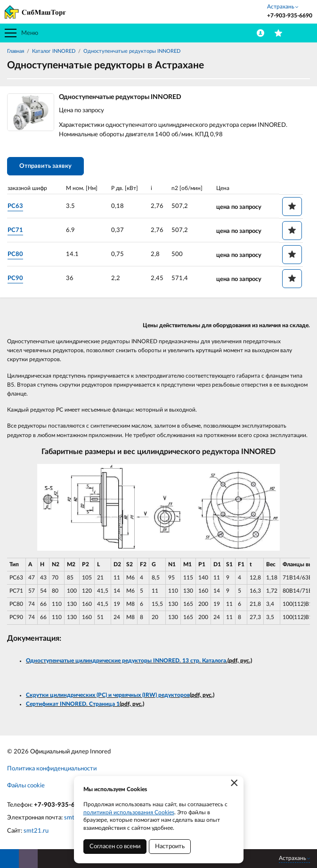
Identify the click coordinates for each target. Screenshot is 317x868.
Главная (16, 51)
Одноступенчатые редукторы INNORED (132, 51)
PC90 (15, 278)
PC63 (15, 206)
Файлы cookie (26, 786)
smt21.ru (36, 831)
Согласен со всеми (115, 847)
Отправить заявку (45, 166)
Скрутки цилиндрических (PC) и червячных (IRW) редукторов (108, 695)
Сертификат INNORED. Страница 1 (73, 704)
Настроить (170, 847)
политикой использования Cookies (129, 812)
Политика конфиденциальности (52, 769)
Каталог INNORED (54, 51)
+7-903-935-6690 (60, 805)
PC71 (15, 230)
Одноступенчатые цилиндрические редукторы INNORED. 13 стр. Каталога (126, 661)
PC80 (15, 254)
